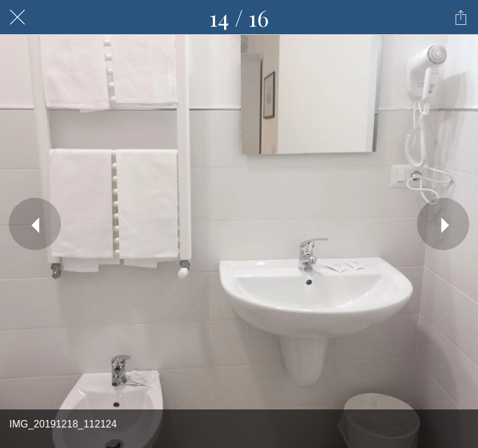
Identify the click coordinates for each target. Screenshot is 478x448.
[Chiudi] (17, 17)
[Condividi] (461, 17)
